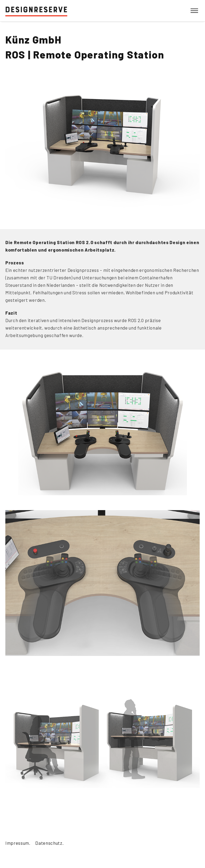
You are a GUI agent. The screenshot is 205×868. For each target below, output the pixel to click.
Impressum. (18, 843)
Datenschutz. (49, 843)
